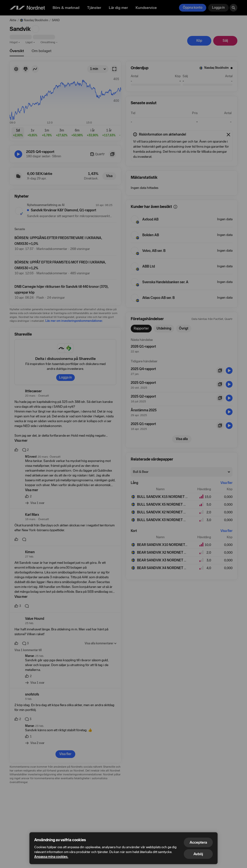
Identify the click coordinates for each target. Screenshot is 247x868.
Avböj (198, 854)
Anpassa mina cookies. (51, 857)
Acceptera (198, 842)
